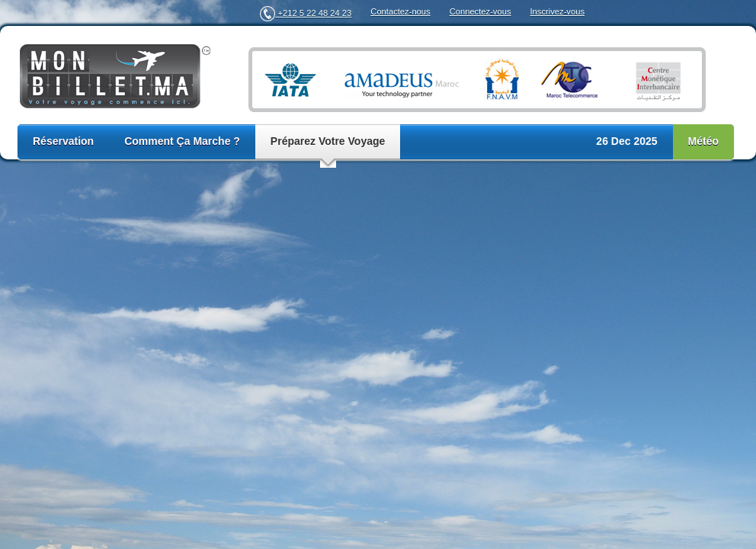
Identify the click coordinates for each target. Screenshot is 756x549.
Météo (703, 141)
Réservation (63, 141)
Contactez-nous (400, 11)
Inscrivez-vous (558, 11)
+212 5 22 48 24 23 (306, 13)
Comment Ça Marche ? (182, 141)
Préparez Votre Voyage (328, 141)
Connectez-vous (481, 11)
